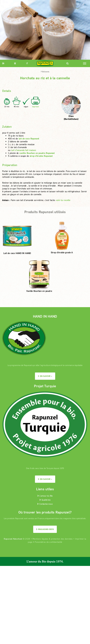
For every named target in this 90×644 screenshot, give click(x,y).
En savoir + (45, 376)
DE (15, 63)
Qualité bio (45, 500)
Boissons (45, 72)
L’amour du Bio (45, 496)
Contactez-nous (45, 504)
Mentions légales (40, 539)
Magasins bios (45, 529)
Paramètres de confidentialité (48, 542)
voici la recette (63, 200)
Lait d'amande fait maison (24, 150)
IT (27, 63)
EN (3, 63)
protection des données (62, 539)
